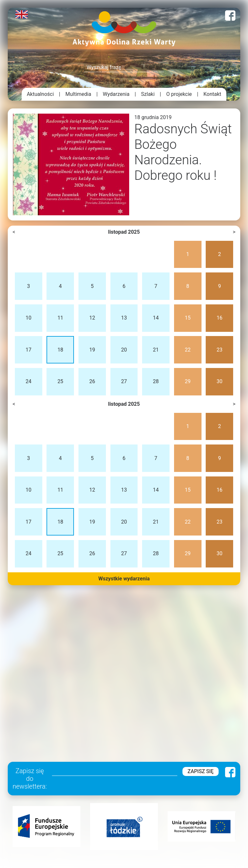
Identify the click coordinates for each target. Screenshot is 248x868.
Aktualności (40, 94)
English (22, 14)
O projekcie (179, 94)
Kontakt (212, 94)
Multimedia (78, 94)
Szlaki (148, 94)
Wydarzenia (116, 94)
